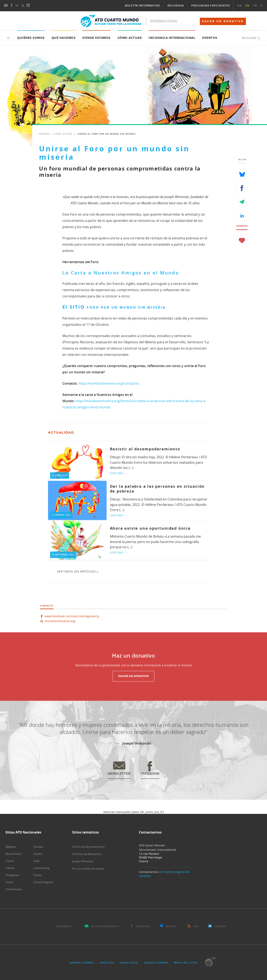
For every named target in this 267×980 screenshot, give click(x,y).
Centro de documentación (88, 847)
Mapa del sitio (186, 963)
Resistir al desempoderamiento (145, 449)
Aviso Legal (129, 963)
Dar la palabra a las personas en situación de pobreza (157, 489)
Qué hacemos (64, 38)
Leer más (119, 473)
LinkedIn (220, 926)
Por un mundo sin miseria (88, 869)
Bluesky (171, 926)
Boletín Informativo (105, 926)
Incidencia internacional (172, 38)
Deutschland (13, 854)
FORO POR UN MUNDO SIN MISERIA (126, 307)
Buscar (249, 38)
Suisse (9, 882)
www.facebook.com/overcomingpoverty (72, 616)
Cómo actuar (130, 38)
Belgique (11, 847)
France (10, 861)
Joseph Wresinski (83, 861)
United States (14, 889)
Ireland (10, 868)
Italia (36, 861)
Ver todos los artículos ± (78, 571)
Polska (37, 875)
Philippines (12, 875)
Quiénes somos (31, 38)
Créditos (107, 963)
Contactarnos (156, 963)
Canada (38, 847)
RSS (196, 926)
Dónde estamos (96, 38)
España (38, 854)
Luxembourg (41, 868)
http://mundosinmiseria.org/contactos (109, 383)
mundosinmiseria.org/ (60, 621)
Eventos (210, 38)
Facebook (143, 926)
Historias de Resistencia (87, 854)
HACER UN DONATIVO (223, 21)
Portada (45, 134)
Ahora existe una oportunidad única (150, 528)
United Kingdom (43, 882)
